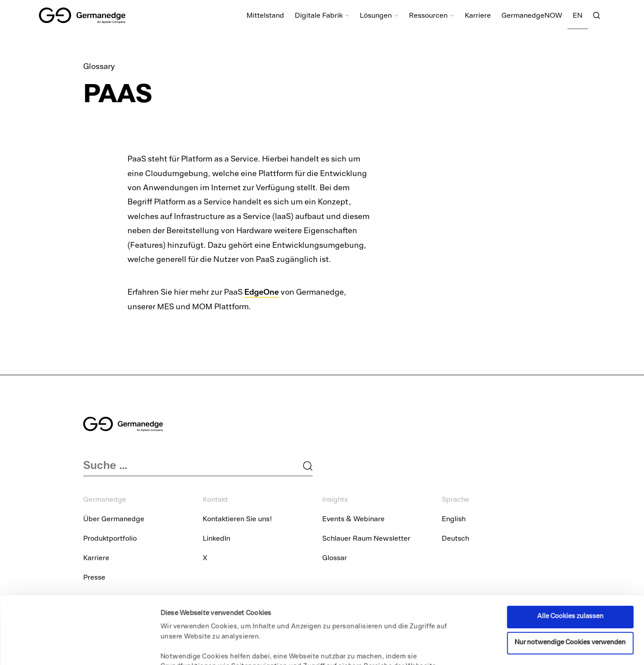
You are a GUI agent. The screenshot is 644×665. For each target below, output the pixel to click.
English (454, 520)
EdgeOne (262, 292)
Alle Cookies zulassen (570, 554)
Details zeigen (182, 648)
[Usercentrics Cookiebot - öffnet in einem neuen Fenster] (57, 648)
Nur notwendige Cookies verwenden (570, 580)
